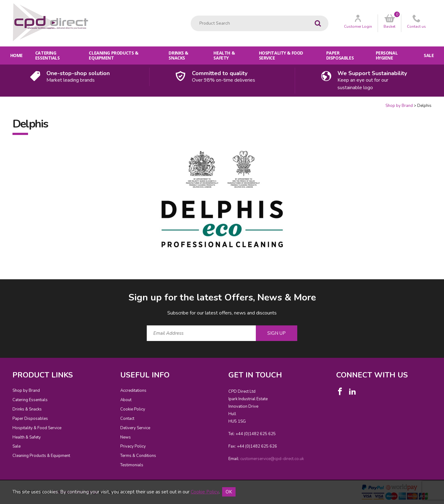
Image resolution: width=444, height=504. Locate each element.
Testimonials (132, 465)
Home (17, 55)
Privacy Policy (133, 446)
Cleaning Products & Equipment (113, 55)
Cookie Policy (133, 409)
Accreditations (133, 391)
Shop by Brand (399, 106)
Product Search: (191, 16)
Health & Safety (224, 55)
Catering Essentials (48, 55)
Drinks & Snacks (178, 55)
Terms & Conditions (138, 456)
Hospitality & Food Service (281, 55)
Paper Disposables (340, 55)
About (126, 400)
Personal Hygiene (387, 55)
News (126, 437)
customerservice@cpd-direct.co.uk (272, 459)
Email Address (0, 286)
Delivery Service (135, 428)
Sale (429, 55)
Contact (127, 419)
